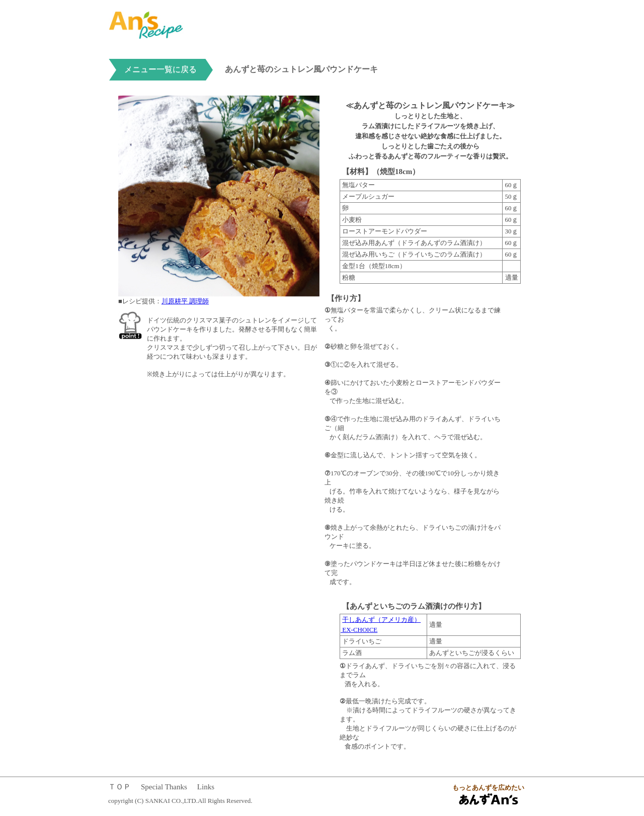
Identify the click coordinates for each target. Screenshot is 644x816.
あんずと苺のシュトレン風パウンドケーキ (301, 69)
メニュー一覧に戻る (160, 69)
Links (206, 787)
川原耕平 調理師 (185, 301)
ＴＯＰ (119, 787)
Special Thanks (164, 787)
